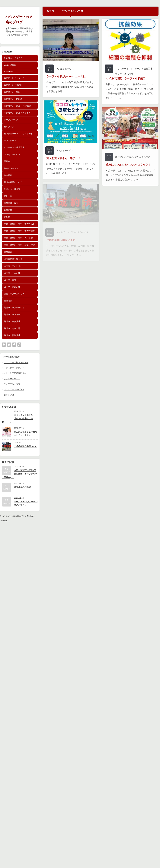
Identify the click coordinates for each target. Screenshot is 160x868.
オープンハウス (11, 120)
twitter (9, 345)
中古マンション (11, 168)
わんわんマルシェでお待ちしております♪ (26, 434)
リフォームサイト (12, 379)
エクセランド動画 (12, 92)
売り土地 (8, 196)
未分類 (7, 217)
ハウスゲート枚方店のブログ (14, 516)
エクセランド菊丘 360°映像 (17, 106)
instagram (8, 71)
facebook (14, 345)
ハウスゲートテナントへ (15, 368)
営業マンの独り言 (12, 189)
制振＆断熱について (13, 182)
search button (19, 345)
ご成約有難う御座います (26, 446)
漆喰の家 (8, 252)
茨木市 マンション (13, 266)
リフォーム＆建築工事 (14, 147)
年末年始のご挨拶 (22, 487)
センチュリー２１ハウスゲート (18, 134)
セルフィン (9, 127)
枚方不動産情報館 (12, 357)
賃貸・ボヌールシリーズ (15, 294)
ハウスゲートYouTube (14, 389)
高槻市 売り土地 (12, 328)
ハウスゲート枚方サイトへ (16, 362)
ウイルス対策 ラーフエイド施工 (126, 78)
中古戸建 (8, 175)
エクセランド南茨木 (13, 99)
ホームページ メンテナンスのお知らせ (26, 503)
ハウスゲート (10, 140)
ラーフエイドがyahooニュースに (66, 76)
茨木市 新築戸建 (12, 287)
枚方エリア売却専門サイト (16, 373)
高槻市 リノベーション (15, 308)
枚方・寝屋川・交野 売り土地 (18, 238)
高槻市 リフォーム (13, 314)
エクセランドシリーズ (14, 78)
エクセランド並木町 (13, 85)
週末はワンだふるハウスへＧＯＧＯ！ (128, 165)
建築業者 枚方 (11, 203)
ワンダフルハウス (12, 384)
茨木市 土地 (10, 280)
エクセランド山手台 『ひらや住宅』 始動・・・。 (18, 419)
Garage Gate (10, 65)
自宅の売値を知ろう (13, 259)
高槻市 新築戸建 (12, 335)
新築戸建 (8, 210)
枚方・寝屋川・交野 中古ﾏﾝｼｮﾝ (19, 224)
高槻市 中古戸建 (12, 321)
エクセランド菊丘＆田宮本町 (17, 113)
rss (4, 345)
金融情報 (8, 301)
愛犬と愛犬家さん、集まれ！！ (65, 158)
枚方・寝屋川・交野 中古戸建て (19, 231)
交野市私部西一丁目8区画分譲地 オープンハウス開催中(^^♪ (19, 474)
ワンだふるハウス (12, 154)
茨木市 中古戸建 (12, 273)
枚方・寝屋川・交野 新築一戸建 (19, 245)
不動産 (7, 161)
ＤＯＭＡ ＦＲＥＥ (13, 58)
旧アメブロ (9, 395)
